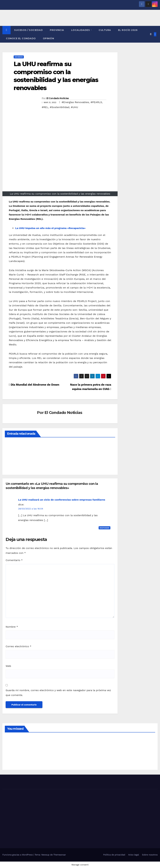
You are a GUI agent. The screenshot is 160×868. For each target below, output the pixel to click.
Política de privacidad (114, 855)
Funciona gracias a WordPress (18, 855)
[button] (151, 34)
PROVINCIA (57, 30)
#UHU (74, 107)
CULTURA (105, 30)
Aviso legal (134, 855)
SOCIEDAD (19, 57)
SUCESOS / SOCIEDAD (28, 30)
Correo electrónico (18, 646)
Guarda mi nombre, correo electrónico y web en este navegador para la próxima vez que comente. (58, 693)
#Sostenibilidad (60, 107)
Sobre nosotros (150, 855)
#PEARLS (96, 102)
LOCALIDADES (81, 30)
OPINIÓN (49, 38)
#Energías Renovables (75, 102)
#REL (45, 107)
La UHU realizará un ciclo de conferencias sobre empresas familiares (62, 500)
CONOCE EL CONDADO (21, 38)
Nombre (12, 627)
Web (8, 666)
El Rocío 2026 (128, 30)
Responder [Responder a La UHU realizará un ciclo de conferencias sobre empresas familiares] (105, 528)
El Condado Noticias (58, 98)
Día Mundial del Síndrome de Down (34, 385)
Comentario (14, 560)
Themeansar (60, 855)
